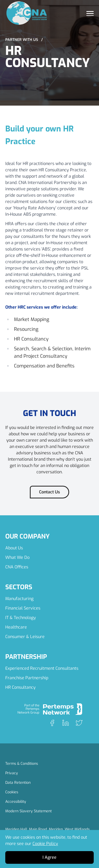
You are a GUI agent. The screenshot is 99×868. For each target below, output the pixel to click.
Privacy (12, 773)
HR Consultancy (20, 687)
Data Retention (18, 783)
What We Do (17, 557)
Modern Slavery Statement (29, 811)
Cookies (12, 792)
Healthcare (16, 627)
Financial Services (23, 608)
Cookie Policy (45, 844)
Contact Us (49, 492)
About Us (14, 548)
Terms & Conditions (22, 764)
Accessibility (16, 802)
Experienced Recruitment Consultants (42, 668)
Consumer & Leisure (25, 637)
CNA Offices (17, 567)
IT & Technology (21, 618)
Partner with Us (24, 40)
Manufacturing (19, 599)
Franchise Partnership (27, 678)
